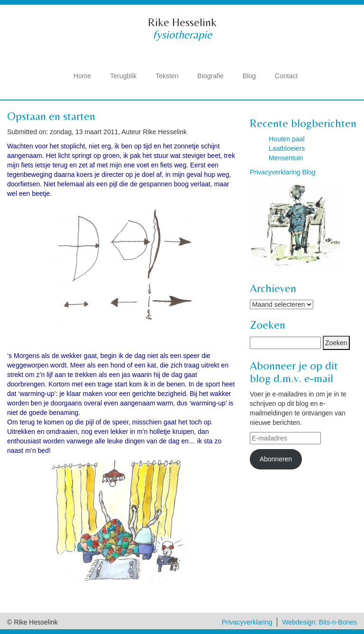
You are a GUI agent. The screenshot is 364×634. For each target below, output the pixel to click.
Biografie (211, 76)
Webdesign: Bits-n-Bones (319, 622)
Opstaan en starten (51, 116)
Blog (249, 76)
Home (82, 76)
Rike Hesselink (182, 22)
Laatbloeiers (287, 148)
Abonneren (276, 459)
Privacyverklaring (247, 622)
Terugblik (123, 76)
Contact (286, 76)
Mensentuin (286, 158)
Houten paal (287, 139)
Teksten (167, 76)
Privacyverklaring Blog (283, 172)
